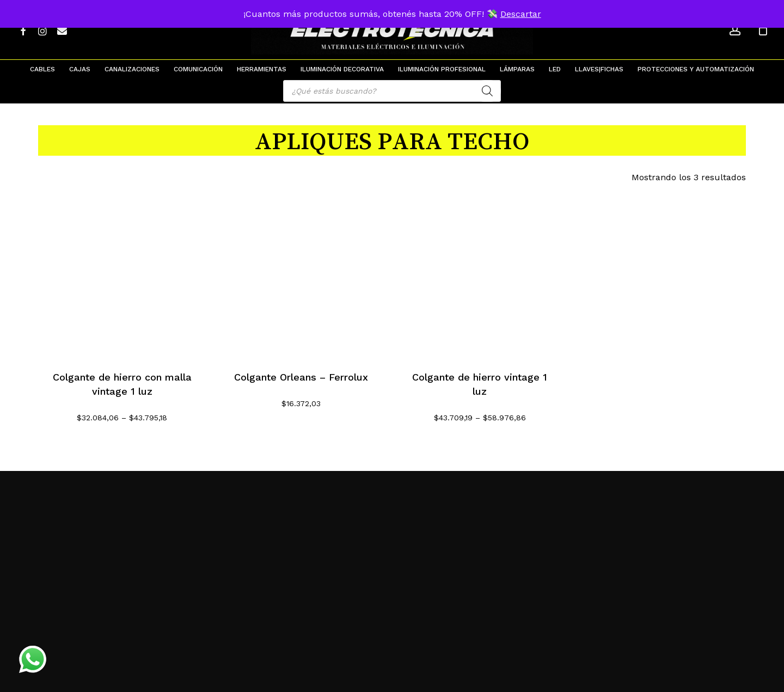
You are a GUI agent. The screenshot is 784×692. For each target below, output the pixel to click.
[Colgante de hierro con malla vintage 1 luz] (122, 272)
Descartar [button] (521, 14)
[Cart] (763, 30)
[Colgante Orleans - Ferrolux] (301, 272)
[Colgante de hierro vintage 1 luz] (480, 272)
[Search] (487, 91)
